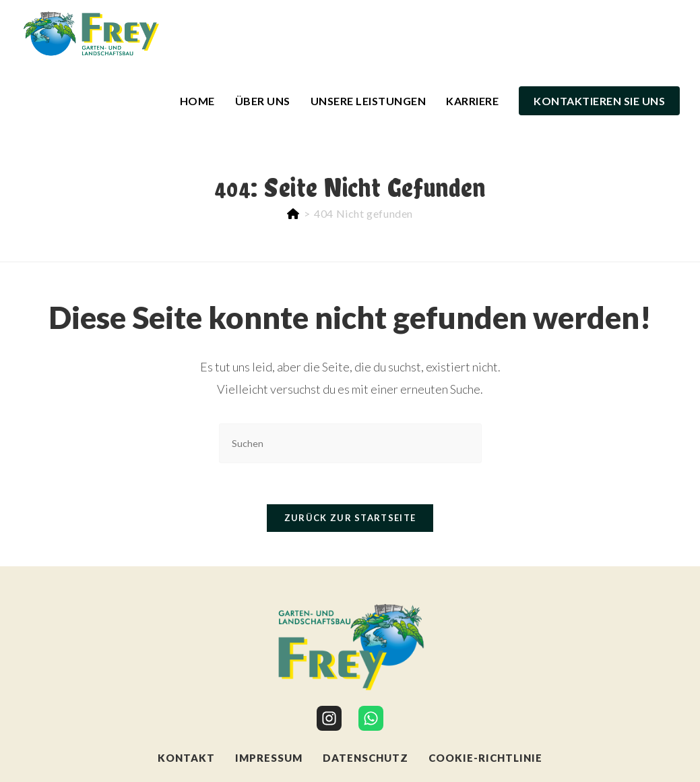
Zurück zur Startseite (350, 518)
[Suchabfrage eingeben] (350, 443)
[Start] (293, 213)
